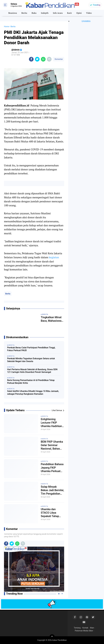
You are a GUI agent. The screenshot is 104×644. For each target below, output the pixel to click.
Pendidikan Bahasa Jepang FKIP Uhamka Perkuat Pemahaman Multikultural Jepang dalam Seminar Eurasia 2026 (52, 468)
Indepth (45, 13)
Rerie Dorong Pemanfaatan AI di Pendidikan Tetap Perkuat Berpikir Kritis (31, 382)
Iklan (92, 628)
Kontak (85, 628)
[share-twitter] (37, 59)
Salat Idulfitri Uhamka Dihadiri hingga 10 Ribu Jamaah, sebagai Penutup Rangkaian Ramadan (33, 393)
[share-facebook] (31, 59)
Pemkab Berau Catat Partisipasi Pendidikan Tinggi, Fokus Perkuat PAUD (31, 349)
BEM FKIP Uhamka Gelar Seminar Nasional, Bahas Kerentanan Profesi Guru (52, 445)
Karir (69, 13)
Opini (79, 13)
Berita (24, 13)
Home (7, 27)
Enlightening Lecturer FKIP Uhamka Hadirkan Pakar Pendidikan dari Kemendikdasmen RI (51, 423)
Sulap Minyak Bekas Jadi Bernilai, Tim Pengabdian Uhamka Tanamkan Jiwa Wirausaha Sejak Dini (52, 490)
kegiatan (54, 257)
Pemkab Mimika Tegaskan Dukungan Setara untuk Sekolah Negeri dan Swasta (31, 360)
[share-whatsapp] (43, 59)
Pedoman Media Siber (84, 631)
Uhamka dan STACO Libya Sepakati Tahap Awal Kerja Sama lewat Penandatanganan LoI (52, 513)
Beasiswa (13, 13)
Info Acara (58, 13)
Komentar (58, 59)
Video (89, 13)
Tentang (77, 628)
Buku (34, 13)
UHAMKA (86, 21)
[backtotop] (52, 637)
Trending (97, 5)
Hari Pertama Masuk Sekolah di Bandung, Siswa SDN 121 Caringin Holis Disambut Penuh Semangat (32, 371)
